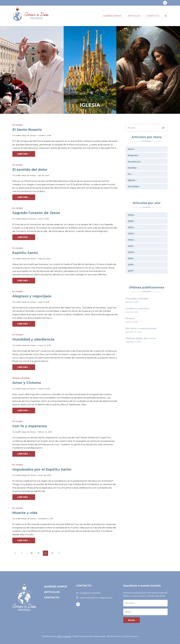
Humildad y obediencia (33, 339)
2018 (130, 265)
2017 (130, 271)
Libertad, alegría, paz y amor (141, 338)
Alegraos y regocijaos (32, 296)
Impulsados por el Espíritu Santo (42, 469)
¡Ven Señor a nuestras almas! (141, 328)
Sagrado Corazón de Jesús (36, 213)
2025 (131, 221)
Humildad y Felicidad (137, 299)
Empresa (133, 155)
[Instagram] (165, 3)
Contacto (153, 16)
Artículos (134, 16)
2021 (130, 246)
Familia (132, 168)
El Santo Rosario (27, 130)
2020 (131, 252)
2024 (131, 227)
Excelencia (134, 162)
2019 (130, 258)
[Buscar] (163, 128)
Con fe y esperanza (30, 426)
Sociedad (25, 378)
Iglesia (19, 125)
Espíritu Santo (25, 253)
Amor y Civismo (27, 383)
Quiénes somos (112, 16)
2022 (131, 240)
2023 (131, 234)
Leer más (26, 154)
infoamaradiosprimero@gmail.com (96, 598)
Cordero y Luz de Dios (137, 308)
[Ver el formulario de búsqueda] (166, 16)
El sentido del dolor (30, 170)
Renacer (130, 318)
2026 (131, 215)
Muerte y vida (25, 513)
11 (52, 553)
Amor (131, 149)
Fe (13, 125)
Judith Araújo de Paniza (26, 135)
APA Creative (64, 636)
